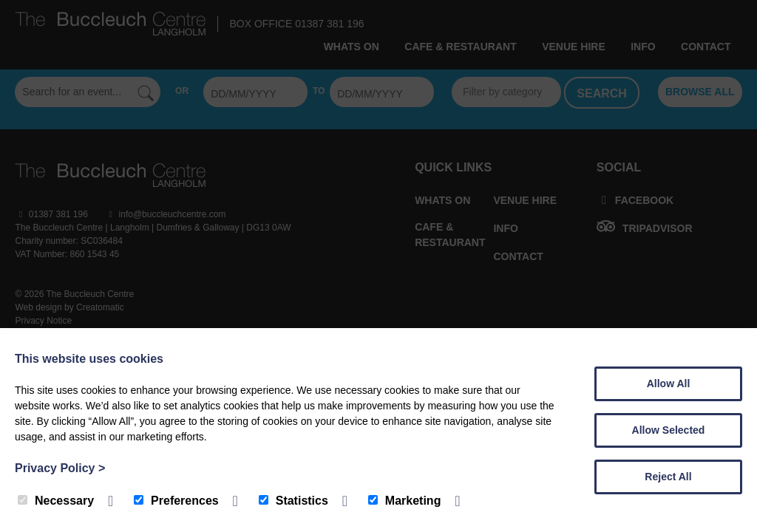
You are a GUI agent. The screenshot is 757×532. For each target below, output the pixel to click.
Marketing (405, 501)
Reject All (668, 477)
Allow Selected (669, 430)
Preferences (176, 501)
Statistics (293, 501)
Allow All (669, 383)
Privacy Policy (60, 468)
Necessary (56, 501)
